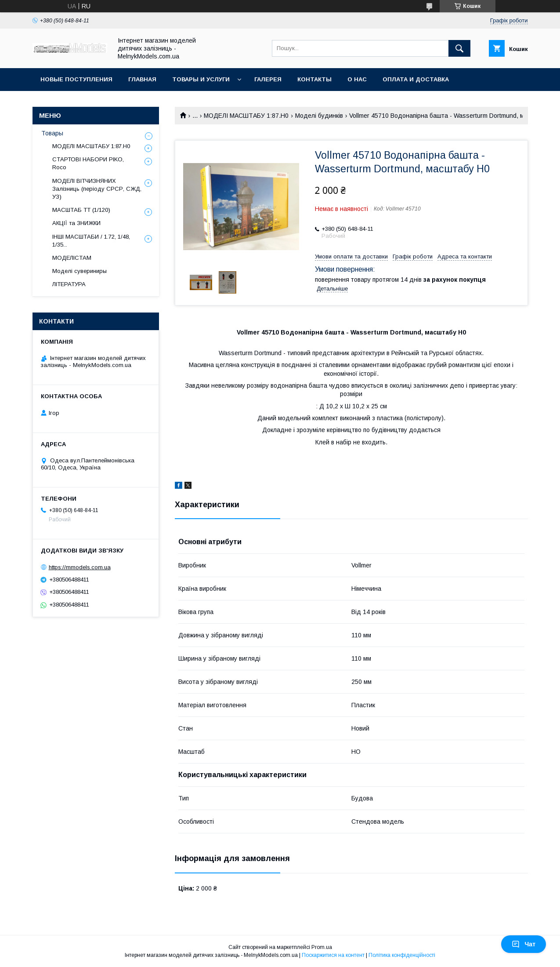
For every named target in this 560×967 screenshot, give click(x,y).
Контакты (314, 79)
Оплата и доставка (416, 79)
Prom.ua (322, 947)
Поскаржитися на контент (333, 955)
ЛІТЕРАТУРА (69, 284)
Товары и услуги (201, 79)
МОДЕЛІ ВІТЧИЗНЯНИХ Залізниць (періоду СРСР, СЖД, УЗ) (97, 189)
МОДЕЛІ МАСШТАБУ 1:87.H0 (246, 116)
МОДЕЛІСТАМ (72, 258)
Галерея (268, 79)
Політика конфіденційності (402, 955)
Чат (524, 944)
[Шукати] (459, 48)
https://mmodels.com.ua (80, 567)
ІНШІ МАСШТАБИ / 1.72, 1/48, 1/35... (91, 241)
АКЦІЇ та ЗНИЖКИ (76, 223)
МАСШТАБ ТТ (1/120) (81, 210)
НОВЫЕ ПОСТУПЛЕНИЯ (76, 79)
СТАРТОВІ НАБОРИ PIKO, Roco (88, 163)
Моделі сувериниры (79, 271)
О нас (357, 79)
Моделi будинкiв (319, 116)
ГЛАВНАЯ (142, 79)
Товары (52, 133)
